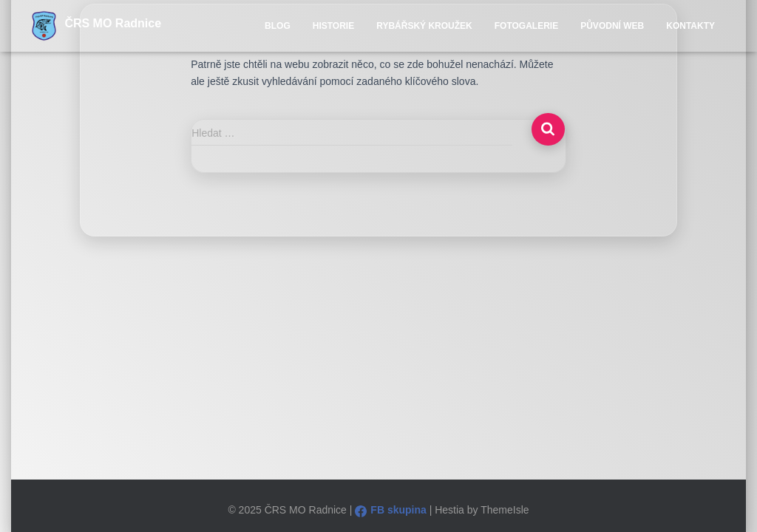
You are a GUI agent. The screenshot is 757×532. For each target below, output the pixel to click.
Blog (278, 26)
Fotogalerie (526, 26)
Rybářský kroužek (424, 26)
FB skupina (390, 510)
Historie (333, 26)
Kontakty (690, 26)
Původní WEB (612, 26)
